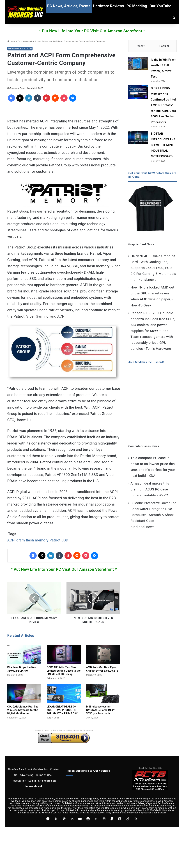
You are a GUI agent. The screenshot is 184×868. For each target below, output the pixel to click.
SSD (65, 540)
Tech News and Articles (29, 41)
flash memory (37, 540)
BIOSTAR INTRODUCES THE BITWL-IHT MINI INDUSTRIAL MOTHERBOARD (163, 146)
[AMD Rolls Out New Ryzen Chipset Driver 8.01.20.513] (103, 654)
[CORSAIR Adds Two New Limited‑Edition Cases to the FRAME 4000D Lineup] (64, 654)
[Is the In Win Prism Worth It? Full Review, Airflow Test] (138, 64)
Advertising (27, 775)
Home (11, 41)
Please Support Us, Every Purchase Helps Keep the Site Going (64, 730)
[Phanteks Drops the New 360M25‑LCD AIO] (24, 654)
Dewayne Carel (18, 88)
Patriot (55, 540)
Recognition (19, 781)
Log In (32, 781)
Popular (164, 46)
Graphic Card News (141, 245)
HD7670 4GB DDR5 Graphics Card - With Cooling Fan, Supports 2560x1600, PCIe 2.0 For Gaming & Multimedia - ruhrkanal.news (153, 269)
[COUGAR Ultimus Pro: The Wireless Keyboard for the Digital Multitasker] (24, 694)
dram (21, 540)
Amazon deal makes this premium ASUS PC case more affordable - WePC (150, 490)
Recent (140, 46)
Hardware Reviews (108, 6)
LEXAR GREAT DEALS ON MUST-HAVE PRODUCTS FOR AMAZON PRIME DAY (62, 710)
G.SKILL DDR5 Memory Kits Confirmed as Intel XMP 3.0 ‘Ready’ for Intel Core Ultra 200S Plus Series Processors (163, 106)
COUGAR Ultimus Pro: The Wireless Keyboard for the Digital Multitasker (23, 710)
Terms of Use (44, 775)
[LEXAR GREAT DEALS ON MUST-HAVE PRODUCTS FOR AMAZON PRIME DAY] (64, 694)
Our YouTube (160, 6)
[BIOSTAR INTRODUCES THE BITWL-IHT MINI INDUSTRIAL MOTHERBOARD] (138, 138)
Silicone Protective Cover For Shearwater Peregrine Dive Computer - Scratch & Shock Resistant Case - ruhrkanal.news (153, 516)
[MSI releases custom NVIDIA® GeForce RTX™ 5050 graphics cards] (103, 694)
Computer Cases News (144, 447)
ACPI (11, 540)
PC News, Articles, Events (69, 6)
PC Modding (137, 6)
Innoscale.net (34, 786)
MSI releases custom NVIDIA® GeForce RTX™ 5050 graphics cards (101, 710)
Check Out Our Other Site (150, 768)
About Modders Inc (36, 770)
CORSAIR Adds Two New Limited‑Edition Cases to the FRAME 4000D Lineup (64, 671)
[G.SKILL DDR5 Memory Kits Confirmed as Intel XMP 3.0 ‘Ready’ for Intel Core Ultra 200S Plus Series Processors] (138, 93)
